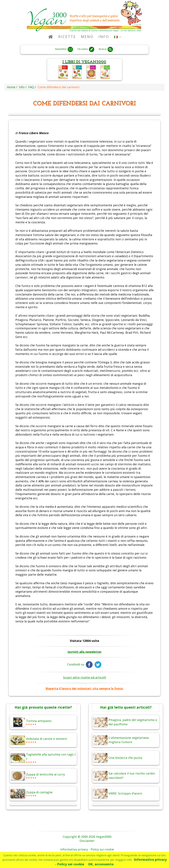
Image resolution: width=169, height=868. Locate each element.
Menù (87, 37)
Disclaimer (87, 841)
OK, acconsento (101, 864)
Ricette (67, 37)
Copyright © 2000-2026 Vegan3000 (87, 837)
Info (104, 37)
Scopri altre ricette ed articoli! (84, 677)
